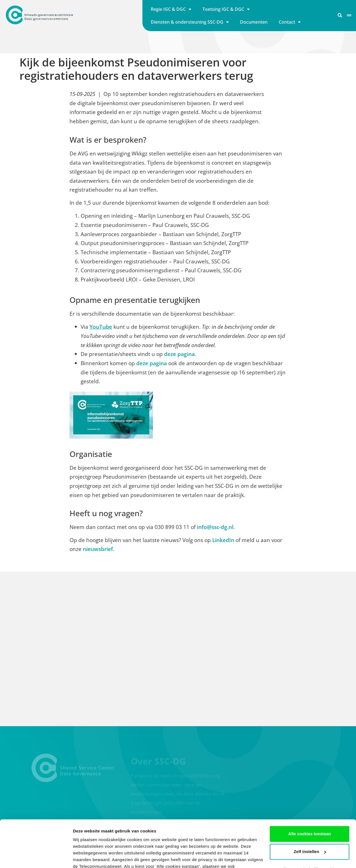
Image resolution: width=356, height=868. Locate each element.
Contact (290, 22)
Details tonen (86, 857)
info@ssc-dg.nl (215, 527)
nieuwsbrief (98, 549)
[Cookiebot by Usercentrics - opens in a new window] (36, 857)
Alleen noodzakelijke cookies (310, 825)
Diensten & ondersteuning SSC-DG (190, 22)
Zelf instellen (310, 808)
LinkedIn (223, 540)
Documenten (254, 22)
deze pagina (179, 354)
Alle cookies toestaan (309, 790)
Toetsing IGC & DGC (226, 9)
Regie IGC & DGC (171, 9)
